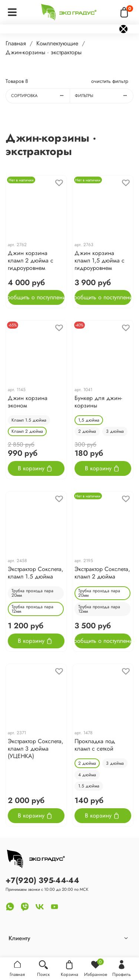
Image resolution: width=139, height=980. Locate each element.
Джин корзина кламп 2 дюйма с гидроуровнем (31, 260)
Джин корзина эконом (28, 402)
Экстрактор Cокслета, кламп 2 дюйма (102, 573)
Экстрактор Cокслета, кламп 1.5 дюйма (36, 573)
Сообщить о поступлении (36, 297)
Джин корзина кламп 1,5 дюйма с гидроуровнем (100, 260)
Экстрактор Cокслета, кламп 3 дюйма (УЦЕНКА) (36, 749)
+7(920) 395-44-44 (42, 880)
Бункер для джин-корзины (98, 402)
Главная (16, 43)
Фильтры (104, 96)
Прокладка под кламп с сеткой (95, 745)
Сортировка (40, 96)
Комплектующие (57, 43)
